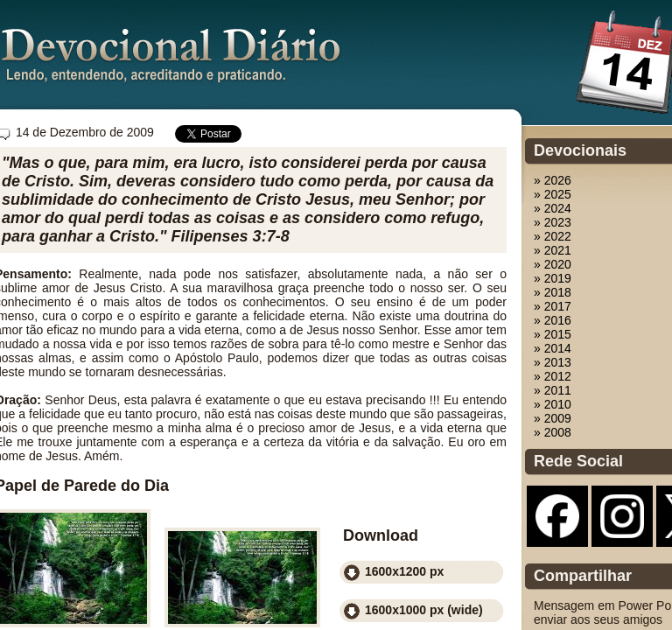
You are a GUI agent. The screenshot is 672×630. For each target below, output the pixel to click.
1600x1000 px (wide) (424, 610)
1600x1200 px (404, 571)
